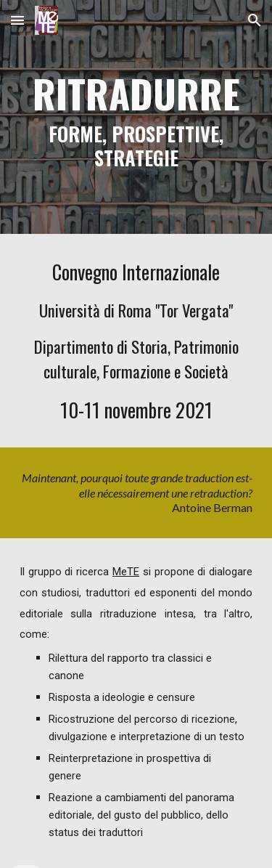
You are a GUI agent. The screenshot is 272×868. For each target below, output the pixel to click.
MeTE (126, 572)
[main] (136, 117)
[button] (17, 20)
